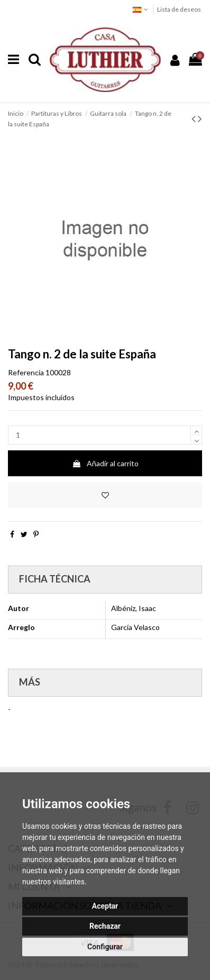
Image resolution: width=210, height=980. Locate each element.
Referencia (26, 372)
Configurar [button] (105, 947)
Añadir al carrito (105, 463)
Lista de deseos (179, 9)
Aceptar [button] (105, 906)
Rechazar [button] (105, 926)
